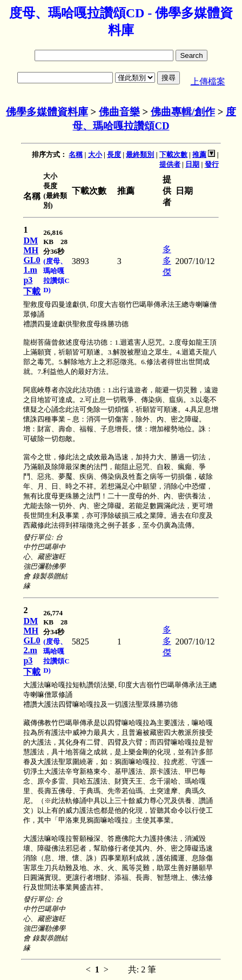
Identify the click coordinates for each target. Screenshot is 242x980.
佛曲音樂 (119, 112)
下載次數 (173, 154)
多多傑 (167, 261)
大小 (95, 154)
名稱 (76, 154)
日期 (192, 164)
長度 (114, 154)
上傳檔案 (208, 81)
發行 (212, 164)
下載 (32, 291)
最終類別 (140, 154)
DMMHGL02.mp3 (32, 641)
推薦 (199, 154)
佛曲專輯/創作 (183, 112)
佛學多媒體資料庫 (47, 112)
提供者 (170, 164)
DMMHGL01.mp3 (32, 260)
